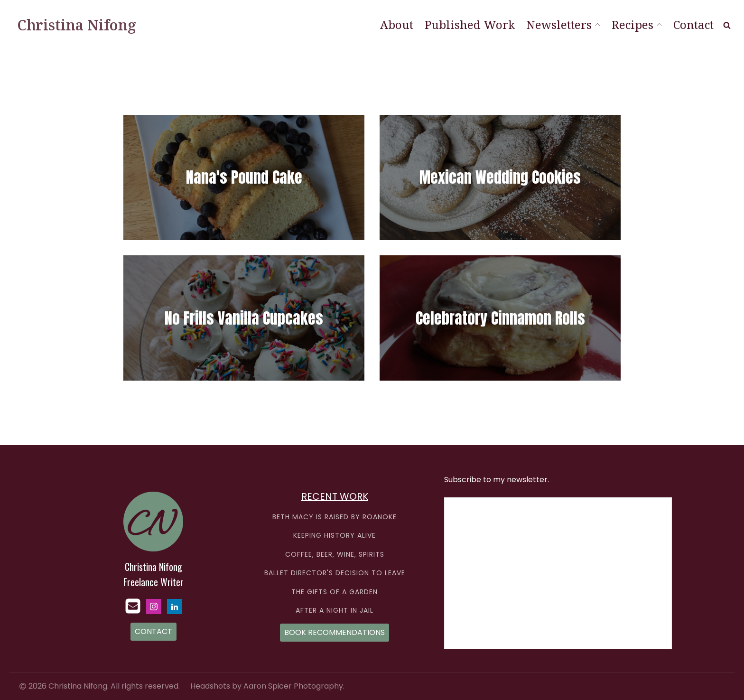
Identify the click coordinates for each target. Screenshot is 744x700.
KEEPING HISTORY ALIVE (335, 536)
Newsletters (563, 24)
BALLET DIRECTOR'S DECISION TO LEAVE (335, 573)
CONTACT (153, 631)
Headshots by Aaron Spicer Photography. (267, 686)
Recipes (637, 24)
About (397, 24)
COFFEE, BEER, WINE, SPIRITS (335, 555)
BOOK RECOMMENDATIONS (335, 632)
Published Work (470, 24)
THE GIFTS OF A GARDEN (335, 592)
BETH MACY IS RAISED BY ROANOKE (335, 517)
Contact (693, 24)
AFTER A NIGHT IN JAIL (335, 611)
